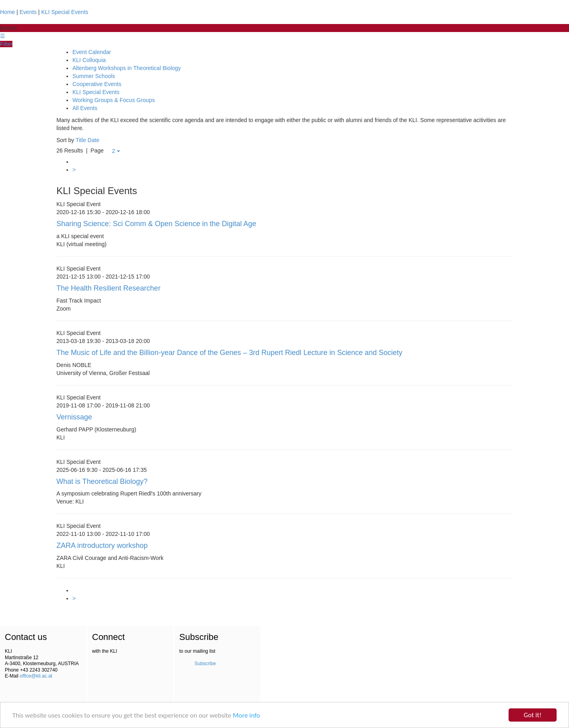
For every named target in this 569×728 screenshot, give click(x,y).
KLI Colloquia (89, 60)
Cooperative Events (97, 84)
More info (246, 715)
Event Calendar (92, 52)
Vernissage (74, 417)
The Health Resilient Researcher (108, 288)
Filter (6, 44)
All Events (85, 108)
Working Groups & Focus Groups (114, 100)
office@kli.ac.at (36, 676)
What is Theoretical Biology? (102, 481)
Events (28, 12)
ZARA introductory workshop (102, 545)
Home (7, 12)
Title (81, 140)
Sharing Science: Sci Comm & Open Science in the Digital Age (156, 224)
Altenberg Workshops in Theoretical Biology (127, 68)
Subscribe (205, 664)
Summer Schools (94, 76)
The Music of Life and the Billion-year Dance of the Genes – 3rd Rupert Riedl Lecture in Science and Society (229, 353)
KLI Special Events (65, 12)
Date (94, 140)
